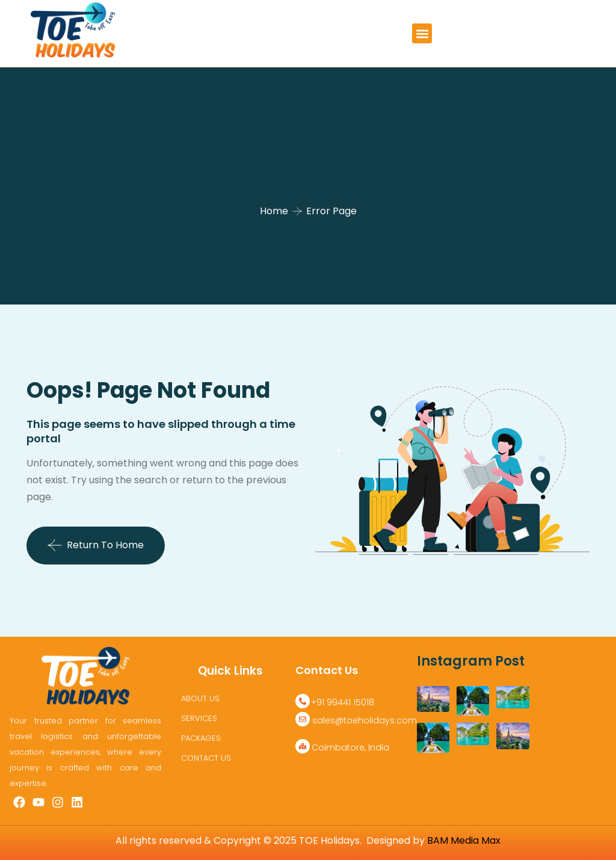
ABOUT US (200, 698)
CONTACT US (206, 758)
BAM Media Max (464, 840)
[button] (422, 33)
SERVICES (199, 718)
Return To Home (96, 545)
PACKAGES (201, 738)
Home (274, 211)
